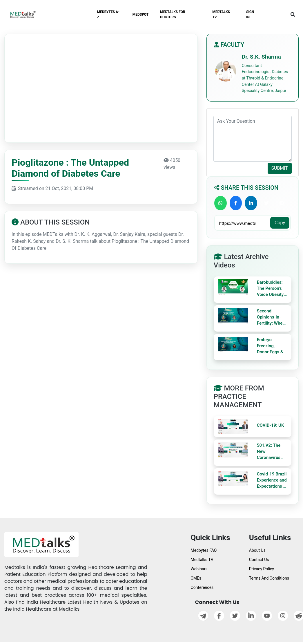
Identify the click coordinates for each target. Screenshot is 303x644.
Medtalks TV (202, 560)
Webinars (199, 569)
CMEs (196, 578)
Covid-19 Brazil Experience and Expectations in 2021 (272, 480)
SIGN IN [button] (250, 15)
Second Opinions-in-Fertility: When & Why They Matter (271, 317)
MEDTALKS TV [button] (221, 15)
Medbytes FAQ (204, 550)
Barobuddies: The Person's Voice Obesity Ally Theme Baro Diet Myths (270, 289)
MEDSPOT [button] (141, 15)
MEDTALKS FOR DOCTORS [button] (173, 15)
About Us (257, 550)
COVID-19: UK (271, 425)
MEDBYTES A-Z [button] (108, 15)
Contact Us (259, 560)
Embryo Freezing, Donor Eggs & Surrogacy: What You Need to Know (272, 346)
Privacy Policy (262, 569)
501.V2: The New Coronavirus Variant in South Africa (269, 452)
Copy (280, 223)
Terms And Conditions (269, 578)
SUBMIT (280, 168)
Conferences (202, 587)
